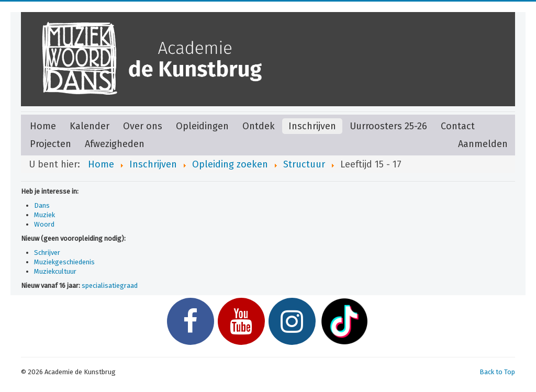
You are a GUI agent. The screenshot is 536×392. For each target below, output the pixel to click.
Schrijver (47, 253)
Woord (44, 224)
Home (43, 126)
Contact (458, 126)
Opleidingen (202, 126)
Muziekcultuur (55, 271)
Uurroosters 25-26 (388, 126)
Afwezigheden (115, 144)
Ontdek (259, 126)
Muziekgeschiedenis (64, 262)
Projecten (51, 144)
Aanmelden (483, 144)
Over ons (143, 126)
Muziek (44, 215)
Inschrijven (312, 126)
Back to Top (497, 372)
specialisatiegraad (110, 285)
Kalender (90, 126)
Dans (42, 205)
